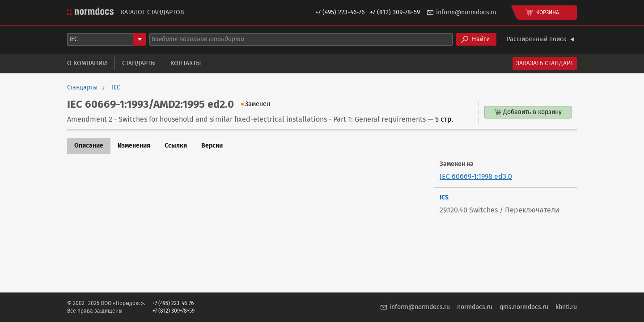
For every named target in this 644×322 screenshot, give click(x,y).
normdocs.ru (475, 307)
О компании (87, 63)
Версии (212, 146)
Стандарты (139, 63)
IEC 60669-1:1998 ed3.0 (476, 176)
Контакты (186, 63)
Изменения (134, 146)
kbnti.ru (566, 307)
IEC (116, 88)
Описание (89, 146)
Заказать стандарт (545, 63)
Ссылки (176, 146)
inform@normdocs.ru (466, 12)
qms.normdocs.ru (524, 307)
